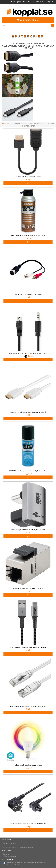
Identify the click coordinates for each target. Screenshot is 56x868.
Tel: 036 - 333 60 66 (10, 843)
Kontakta (6, 854)
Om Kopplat (16, 2)
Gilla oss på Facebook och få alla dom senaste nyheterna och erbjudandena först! (25, 864)
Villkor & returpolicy (10, 856)
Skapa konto (38, 2)
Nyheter (27, 2)
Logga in (49, 2)
